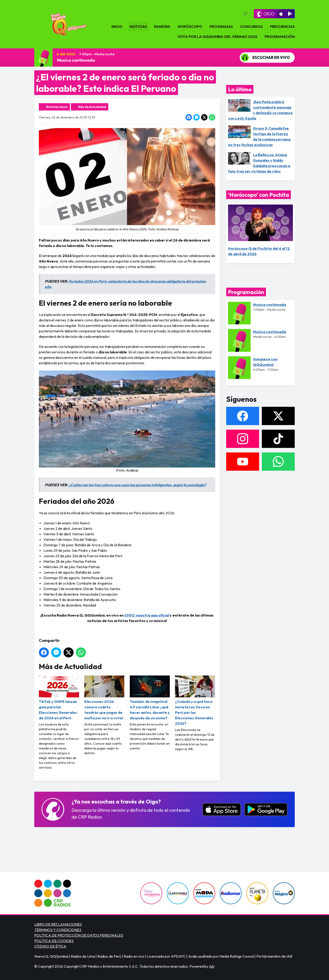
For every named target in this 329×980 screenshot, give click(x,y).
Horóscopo (190, 26)
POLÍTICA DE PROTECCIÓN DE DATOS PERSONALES (79, 935)
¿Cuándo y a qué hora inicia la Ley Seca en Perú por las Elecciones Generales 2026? (195, 701)
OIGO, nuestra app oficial (147, 615)
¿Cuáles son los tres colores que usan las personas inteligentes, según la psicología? (137, 485)
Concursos (251, 26)
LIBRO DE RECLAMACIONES (58, 924)
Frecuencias (282, 26)
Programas (221, 26)
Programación (280, 37)
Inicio (117, 26)
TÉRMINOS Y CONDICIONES (58, 930)
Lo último (240, 89)
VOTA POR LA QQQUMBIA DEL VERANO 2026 (217, 37)
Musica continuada (76, 60)
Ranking (162, 26)
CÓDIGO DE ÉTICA (50, 946)
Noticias (138, 26)
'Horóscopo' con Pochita (259, 195)
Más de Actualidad (92, 107)
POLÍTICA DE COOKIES (54, 941)
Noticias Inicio (57, 107)
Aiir (212, 966)
